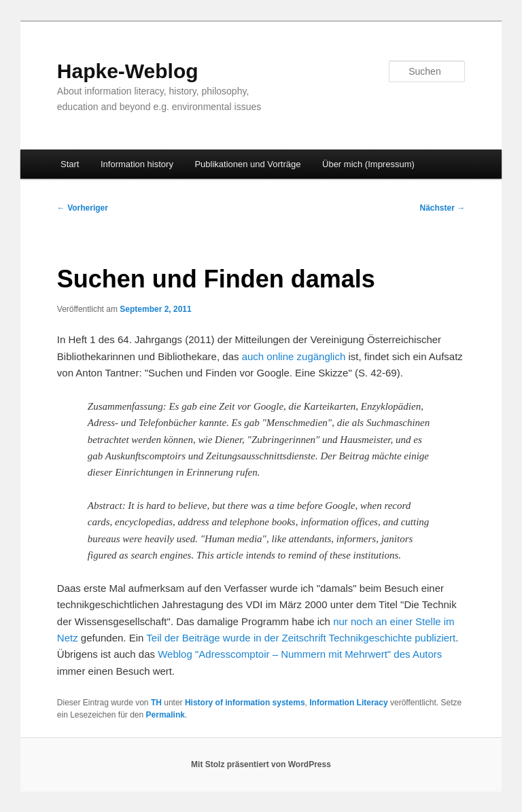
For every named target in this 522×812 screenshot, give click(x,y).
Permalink (166, 715)
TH (156, 703)
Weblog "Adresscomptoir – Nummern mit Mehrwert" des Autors (300, 654)
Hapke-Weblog (128, 71)
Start (70, 164)
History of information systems (245, 703)
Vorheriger (83, 208)
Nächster (443, 208)
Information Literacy (348, 703)
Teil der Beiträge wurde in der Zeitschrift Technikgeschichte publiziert (301, 638)
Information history (137, 164)
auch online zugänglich (294, 356)
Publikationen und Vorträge (247, 164)
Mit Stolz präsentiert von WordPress (261, 764)
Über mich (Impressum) (368, 164)
